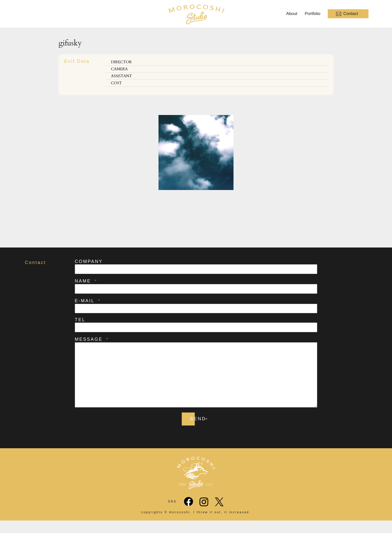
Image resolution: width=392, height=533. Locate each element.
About (292, 14)
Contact (347, 14)
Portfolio (312, 14)
